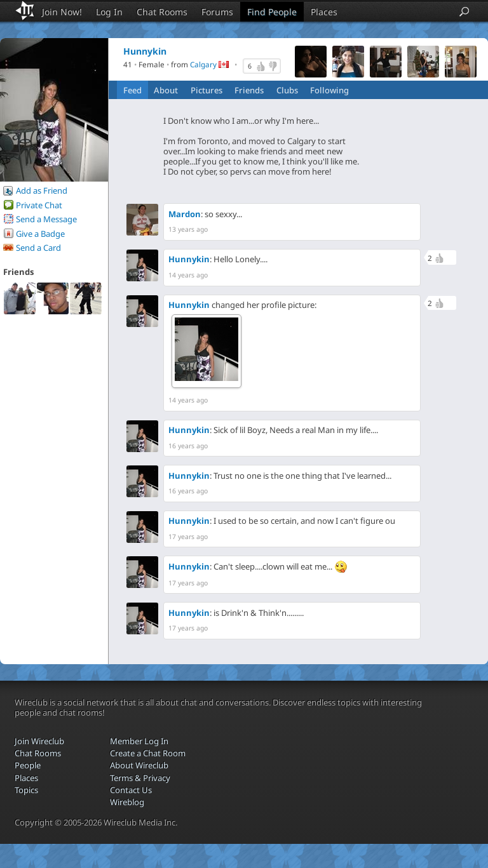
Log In (109, 12)
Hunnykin (189, 259)
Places (324, 12)
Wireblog (127, 802)
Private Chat (39, 205)
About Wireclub (139, 765)
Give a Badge (40, 234)
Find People (272, 12)
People (28, 765)
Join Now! (62, 12)
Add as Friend (42, 190)
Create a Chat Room (148, 753)
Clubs (287, 90)
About (166, 90)
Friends (249, 90)
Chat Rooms (162, 12)
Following (329, 90)
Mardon (185, 214)
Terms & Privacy (140, 778)
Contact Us (131, 790)
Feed (132, 90)
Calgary (203, 65)
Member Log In (139, 741)
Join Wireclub (39, 741)
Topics (26, 790)
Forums (217, 12)
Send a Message (46, 219)
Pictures (207, 90)
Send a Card (38, 248)
